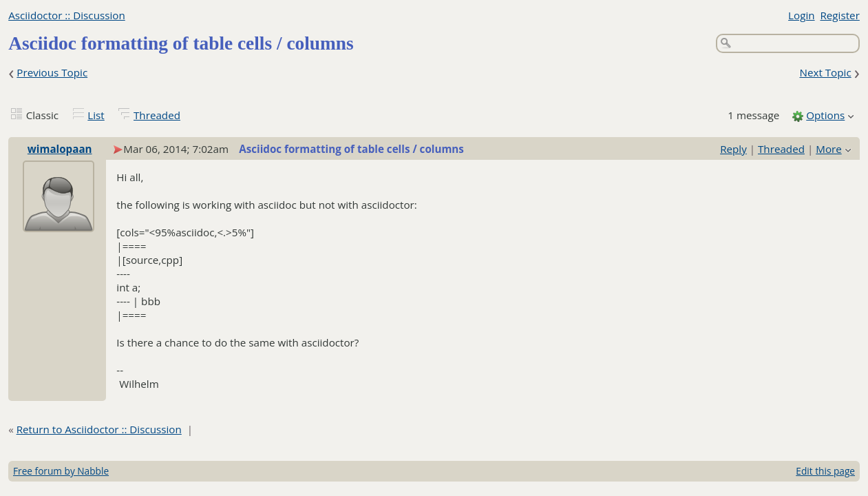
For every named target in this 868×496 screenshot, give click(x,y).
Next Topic (825, 72)
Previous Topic (52, 72)
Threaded (157, 115)
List (96, 115)
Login (801, 15)
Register (839, 15)
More (829, 149)
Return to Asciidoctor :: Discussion (99, 429)
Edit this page (825, 471)
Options (825, 115)
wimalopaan (60, 149)
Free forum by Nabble (61, 471)
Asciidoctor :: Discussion (67, 15)
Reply (733, 149)
